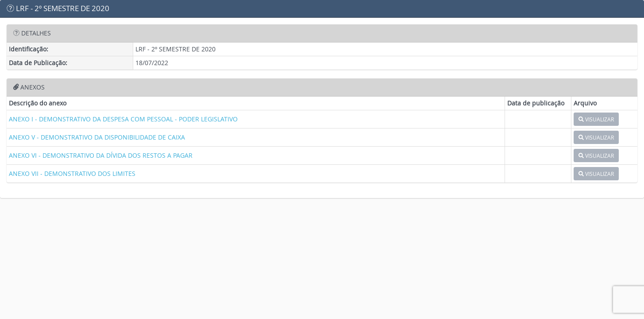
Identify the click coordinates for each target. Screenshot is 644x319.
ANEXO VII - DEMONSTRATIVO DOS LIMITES (72, 173)
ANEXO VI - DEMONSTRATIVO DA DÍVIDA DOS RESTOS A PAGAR (101, 155)
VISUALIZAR (596, 119)
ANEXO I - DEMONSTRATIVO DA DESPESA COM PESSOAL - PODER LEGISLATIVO (123, 119)
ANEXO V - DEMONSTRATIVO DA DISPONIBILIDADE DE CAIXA (97, 137)
